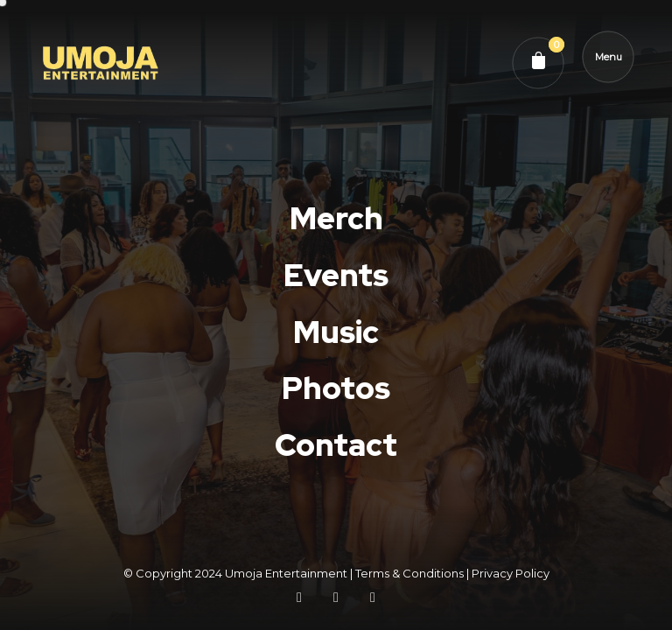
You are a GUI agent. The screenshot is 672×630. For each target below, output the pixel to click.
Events (336, 275)
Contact (336, 458)
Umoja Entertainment (286, 573)
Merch (336, 218)
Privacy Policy (511, 573)
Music (336, 332)
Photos (336, 389)
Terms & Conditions (409, 573)
